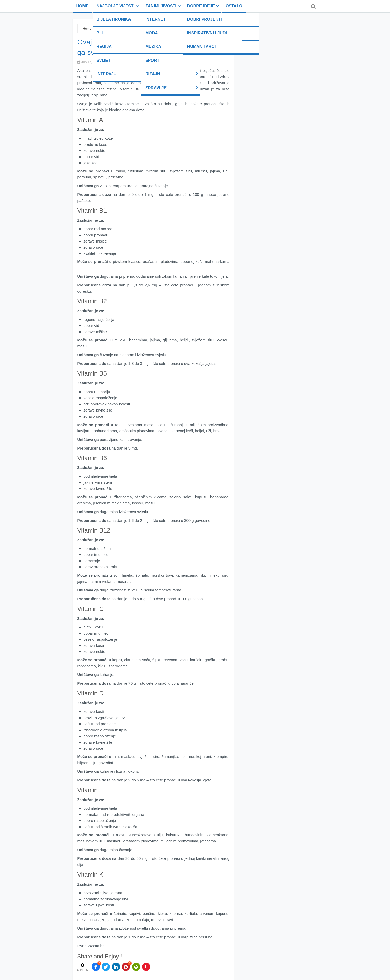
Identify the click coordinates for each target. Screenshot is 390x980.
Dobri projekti (205, 19)
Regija (104, 47)
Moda (152, 33)
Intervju (107, 74)
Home (82, 6)
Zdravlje (156, 88)
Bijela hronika (114, 19)
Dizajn (153, 74)
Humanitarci (202, 47)
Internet (156, 19)
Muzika (153, 47)
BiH (100, 33)
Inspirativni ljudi (207, 33)
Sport (152, 60)
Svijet (104, 60)
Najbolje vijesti (116, 6)
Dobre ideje (201, 6)
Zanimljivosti (161, 6)
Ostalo (234, 6)
